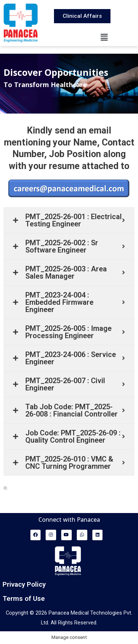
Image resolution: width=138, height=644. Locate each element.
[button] (104, 37)
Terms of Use (24, 598)
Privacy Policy (24, 584)
